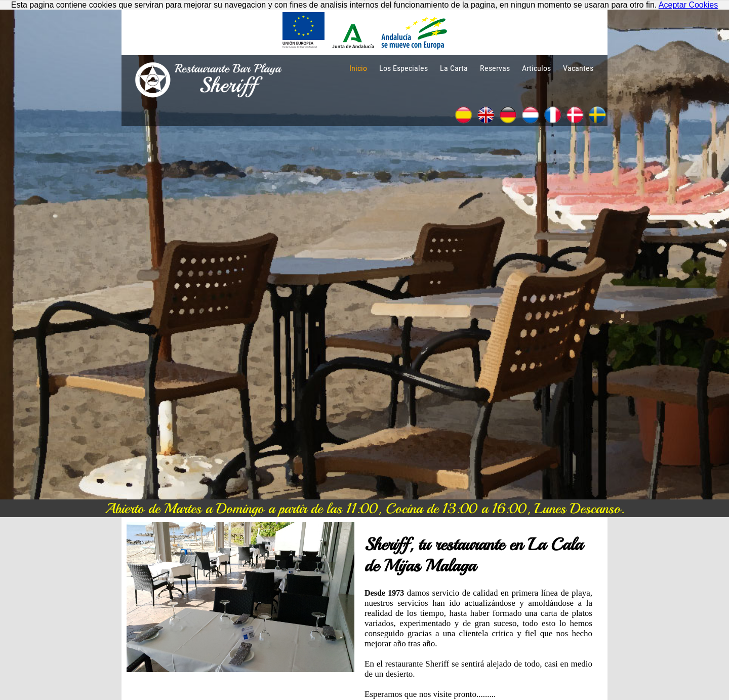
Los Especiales (403, 68)
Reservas (495, 68)
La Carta (454, 68)
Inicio (358, 68)
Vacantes (578, 68)
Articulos (536, 68)
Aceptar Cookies (688, 5)
